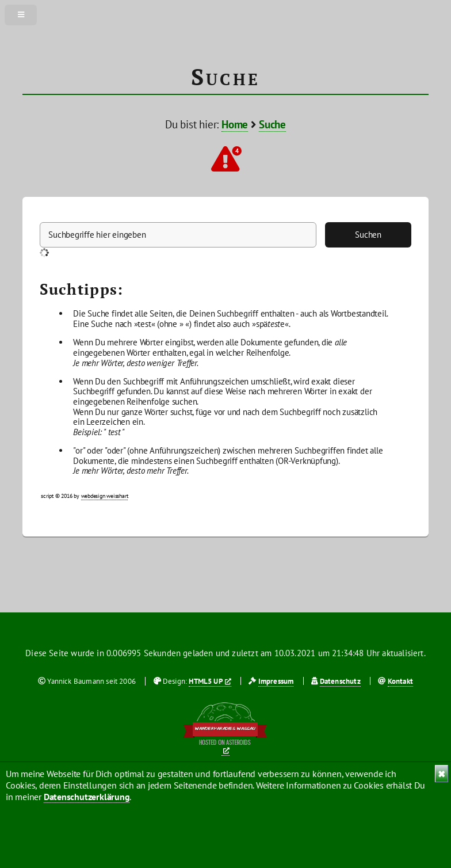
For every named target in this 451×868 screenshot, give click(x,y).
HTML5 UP (205, 681)
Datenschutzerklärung (87, 797)
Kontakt (400, 681)
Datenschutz (340, 681)
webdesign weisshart (105, 496)
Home (235, 124)
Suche (272, 124)
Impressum (276, 681)
